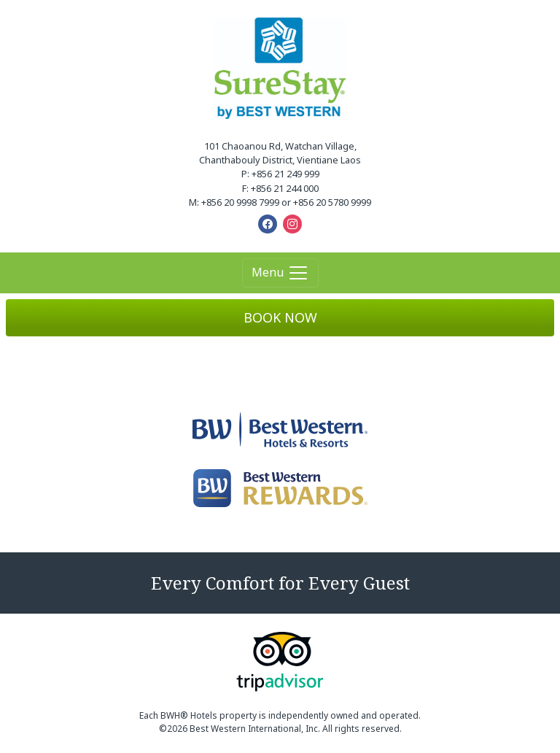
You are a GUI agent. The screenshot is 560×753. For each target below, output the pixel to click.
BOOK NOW (280, 317)
